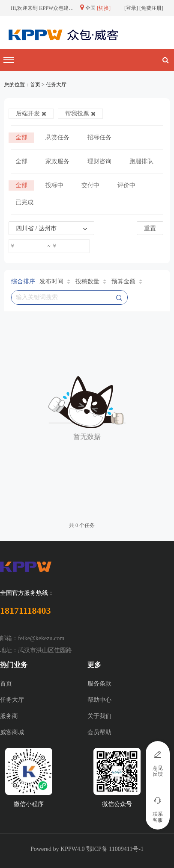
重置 (150, 228)
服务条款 (99, 684)
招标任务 (99, 137)
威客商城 (12, 732)
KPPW (69, 849)
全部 (21, 137)
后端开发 (31, 113)
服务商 (9, 716)
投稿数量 (91, 281)
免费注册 (151, 8)
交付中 (90, 185)
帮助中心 (99, 700)
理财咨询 (99, 161)
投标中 (54, 185)
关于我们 (99, 716)
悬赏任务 (57, 137)
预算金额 (127, 281)
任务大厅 (12, 700)
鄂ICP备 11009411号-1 (115, 849)
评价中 (126, 185)
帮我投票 (80, 113)
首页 (6, 684)
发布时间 (55, 281)
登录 (131, 8)
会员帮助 (99, 732)
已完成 (24, 202)
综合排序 (23, 281)
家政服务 (57, 161)
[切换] (104, 8)
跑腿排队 (141, 161)
